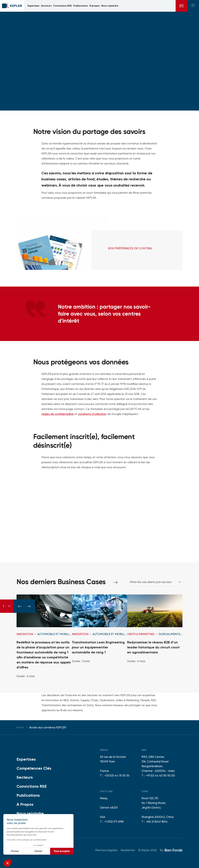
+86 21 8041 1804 (157, 822)
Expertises (26, 759)
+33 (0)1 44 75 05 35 (117, 775)
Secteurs (25, 777)
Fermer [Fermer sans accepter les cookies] (15, 851)
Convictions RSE (32, 786)
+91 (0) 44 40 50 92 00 (160, 775)
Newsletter (128, 850)
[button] (8, 863)
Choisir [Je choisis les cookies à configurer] (38, 851)
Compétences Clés (34, 768)
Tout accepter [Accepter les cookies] (62, 851)
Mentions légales (106, 850)
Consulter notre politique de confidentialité (27, 840)
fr (167, 6)
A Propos (25, 804)
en (171, 6)
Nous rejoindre (30, 813)
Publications (28, 795)
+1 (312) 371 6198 (114, 822)
